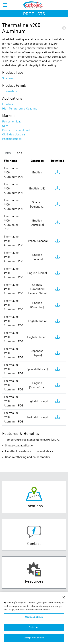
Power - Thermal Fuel (16, 130)
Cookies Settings (34, 619)
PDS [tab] (8, 154)
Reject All (34, 629)
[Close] (64, 599)
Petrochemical (11, 122)
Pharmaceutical (12, 139)
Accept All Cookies (34, 639)
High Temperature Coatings (20, 109)
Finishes (8, 104)
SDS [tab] (19, 154)
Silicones (8, 79)
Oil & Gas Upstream (15, 135)
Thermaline (10, 91)
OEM (5, 126)
